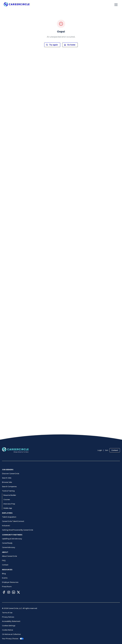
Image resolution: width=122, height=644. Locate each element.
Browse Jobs (7, 482)
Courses (7, 500)
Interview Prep (9, 504)
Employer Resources (10, 582)
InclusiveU (6, 526)
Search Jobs (7, 478)
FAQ (4, 560)
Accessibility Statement (11, 621)
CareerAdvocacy (9, 547)
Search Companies (9, 487)
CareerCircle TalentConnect (13, 521)
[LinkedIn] (14, 593)
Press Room (7, 587)
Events (5, 578)
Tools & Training (8, 491)
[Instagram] (9, 593)
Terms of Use (7, 613)
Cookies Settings (9, 626)
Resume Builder (10, 495)
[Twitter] (18, 593)
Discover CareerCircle (11, 474)
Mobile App (8, 508)
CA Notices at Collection (11, 634)
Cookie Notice (8, 630)
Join (107, 450)
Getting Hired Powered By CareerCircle (18, 530)
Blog (4, 574)
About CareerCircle (10, 556)
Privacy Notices (8, 617)
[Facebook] (4, 593)
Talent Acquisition (9, 517)
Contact (115, 450)
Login (100, 450)
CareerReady (7, 543)
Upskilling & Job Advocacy (12, 539)
